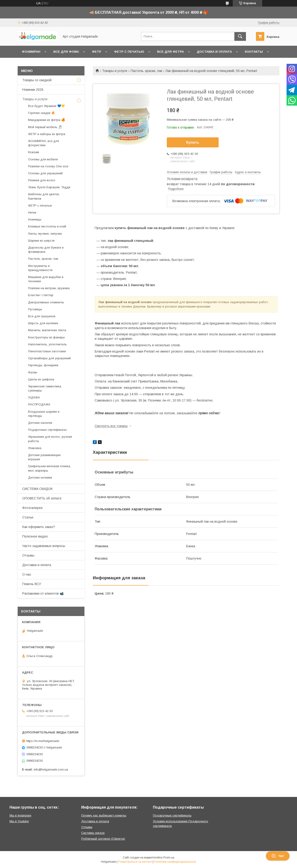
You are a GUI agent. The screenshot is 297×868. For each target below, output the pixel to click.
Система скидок (93, 833)
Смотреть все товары (111, 426)
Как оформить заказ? (39, 527)
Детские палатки (40, 423)
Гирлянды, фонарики (43, 365)
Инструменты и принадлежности (40, 268)
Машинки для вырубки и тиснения (46, 279)
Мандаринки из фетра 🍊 (47, 120)
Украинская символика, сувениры (45, 388)
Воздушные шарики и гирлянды (44, 414)
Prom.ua (169, 858)
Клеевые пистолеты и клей (47, 226)
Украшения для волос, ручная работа (50, 439)
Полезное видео (35, 536)
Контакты (254, 52)
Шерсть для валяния (43, 323)
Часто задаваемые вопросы (44, 546)
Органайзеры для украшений (49, 358)
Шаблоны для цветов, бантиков (44, 196)
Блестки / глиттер (41, 295)
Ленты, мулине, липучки (45, 234)
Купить (193, 142)
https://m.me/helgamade (43, 741)
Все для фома (66, 52)
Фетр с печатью (129, 52)
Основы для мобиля (43, 159)
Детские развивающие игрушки (44, 457)
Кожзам (34, 152)
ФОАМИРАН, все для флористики (44, 143)
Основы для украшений (45, 173)
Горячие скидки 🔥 (42, 113)
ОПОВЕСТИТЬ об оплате (42, 498)
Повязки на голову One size (48, 166)
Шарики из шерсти (41, 241)
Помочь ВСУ (32, 584)
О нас (27, 574)
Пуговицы (35, 309)
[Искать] (240, 36)
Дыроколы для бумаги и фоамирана (46, 250)
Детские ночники (40, 478)
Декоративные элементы (46, 302)
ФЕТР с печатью (40, 206)
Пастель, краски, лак (146, 71)
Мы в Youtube (19, 821)
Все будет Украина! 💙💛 (46, 106)
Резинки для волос (42, 180)
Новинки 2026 (33, 90)
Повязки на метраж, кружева (49, 288)
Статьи (28, 517)
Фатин (33, 372)
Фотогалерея (32, 508)
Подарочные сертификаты (47, 430)
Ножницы (35, 219)
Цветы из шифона (41, 379)
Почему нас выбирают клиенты (104, 815)
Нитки (32, 212)
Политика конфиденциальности (175, 862)
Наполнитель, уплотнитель (47, 344)
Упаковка (35, 448)
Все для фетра (170, 52)
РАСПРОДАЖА (39, 404)
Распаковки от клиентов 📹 (43, 593)
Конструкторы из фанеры (46, 337)
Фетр (97, 52)
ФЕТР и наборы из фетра (47, 134)
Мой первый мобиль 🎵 (45, 127)
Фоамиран (31, 52)
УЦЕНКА (34, 397)
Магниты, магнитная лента (47, 330)
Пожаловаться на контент (135, 862)
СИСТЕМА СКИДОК (37, 489)
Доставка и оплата (214, 52)
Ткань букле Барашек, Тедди (49, 187)
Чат (278, 856)
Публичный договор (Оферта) (103, 839)
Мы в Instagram (20, 815)
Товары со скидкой (37, 80)
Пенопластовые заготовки (47, 351)
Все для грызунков (42, 316)
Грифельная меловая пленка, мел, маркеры (49, 468)
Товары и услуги (115, 71)
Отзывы (28, 555)
